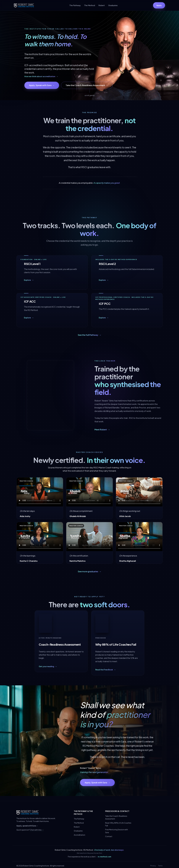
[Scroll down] (89, 92)
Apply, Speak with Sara (42, 85)
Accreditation (79, 835)
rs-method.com (104, 857)
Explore (29, 280)
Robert (102, 5)
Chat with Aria (37, 830)
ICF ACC (30, 303)
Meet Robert (102, 430)
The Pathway (75, 5)
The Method (90, 5)
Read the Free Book (106, 670)
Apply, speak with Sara (27, 826)
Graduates (113, 5)
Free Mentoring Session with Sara (117, 831)
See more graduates (90, 572)
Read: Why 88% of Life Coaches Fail (118, 824)
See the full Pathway (90, 335)
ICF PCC (105, 304)
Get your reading (48, 667)
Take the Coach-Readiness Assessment (87, 85)
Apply (159, 5)
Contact (109, 836)
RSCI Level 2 (107, 264)
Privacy (153, 866)
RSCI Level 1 (32, 264)
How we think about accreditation (41, 76)
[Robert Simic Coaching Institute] (24, 5)
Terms (160, 866)
